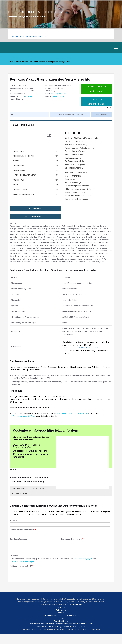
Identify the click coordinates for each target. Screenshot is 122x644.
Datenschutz (16, 564)
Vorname (14, 528)
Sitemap (61, 628)
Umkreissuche (26, 36)
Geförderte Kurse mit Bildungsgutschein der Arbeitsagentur (61, 636)
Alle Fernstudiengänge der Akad (23, 423)
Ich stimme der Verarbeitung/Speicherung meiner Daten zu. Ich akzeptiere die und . (54, 568)
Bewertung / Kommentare (73, 547)
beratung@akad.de (59, 94)
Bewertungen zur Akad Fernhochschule (74, 420)
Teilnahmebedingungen (86, 567)
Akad (31, 62)
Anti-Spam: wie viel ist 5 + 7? (22, 575)
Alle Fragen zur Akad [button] (19, 501)
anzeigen (30, 97)
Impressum (61, 616)
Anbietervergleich (41, 36)
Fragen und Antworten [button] (20, 496)
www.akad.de (60, 97)
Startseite (12, 62)
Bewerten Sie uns (61, 631)
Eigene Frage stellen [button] (39, 496)
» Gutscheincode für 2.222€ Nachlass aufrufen (81, 353)
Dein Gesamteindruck (19, 547)
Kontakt (61, 622)
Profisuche (14, 36)
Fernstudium (22, 62)
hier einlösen (78, 613)
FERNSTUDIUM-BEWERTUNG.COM (36, 12)
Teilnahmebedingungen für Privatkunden (61, 625)
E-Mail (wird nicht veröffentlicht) (23, 538)
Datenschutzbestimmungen (23, 570)
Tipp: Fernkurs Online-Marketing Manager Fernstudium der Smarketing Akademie (61, 633)
